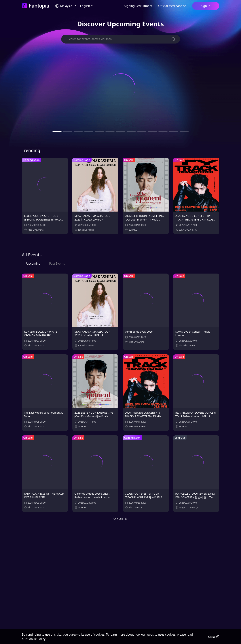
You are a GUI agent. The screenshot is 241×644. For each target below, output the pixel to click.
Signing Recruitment (138, 6)
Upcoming (33, 263)
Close (214, 637)
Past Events (57, 263)
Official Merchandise (172, 6)
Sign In (206, 6)
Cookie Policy (36, 639)
